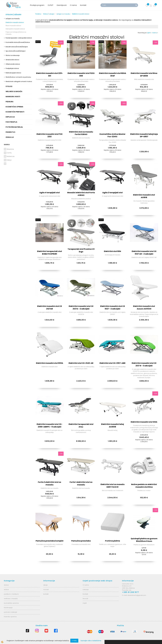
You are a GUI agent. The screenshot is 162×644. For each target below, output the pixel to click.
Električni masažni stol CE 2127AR (50, 307)
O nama (73, 5)
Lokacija (86, 590)
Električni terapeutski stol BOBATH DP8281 (49, 253)
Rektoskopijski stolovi (13, 73)
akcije (45, 585)
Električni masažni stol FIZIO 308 (81, 75)
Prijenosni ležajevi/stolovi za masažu (16, 33)
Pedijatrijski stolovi (12, 68)
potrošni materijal (10, 612)
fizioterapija (8, 608)
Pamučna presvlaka (81, 541)
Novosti (85, 599)
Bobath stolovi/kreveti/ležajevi (17, 47)
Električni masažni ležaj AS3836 (112, 425)
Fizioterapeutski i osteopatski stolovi (19, 38)
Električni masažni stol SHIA (144, 422)
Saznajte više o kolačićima (91, 641)
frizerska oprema (10, 617)
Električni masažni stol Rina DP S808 (144, 75)
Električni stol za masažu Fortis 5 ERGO (81, 133)
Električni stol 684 (112, 251)
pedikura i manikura (11, 594)
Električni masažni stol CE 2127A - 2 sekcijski (81, 307)
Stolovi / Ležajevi (49, 14)
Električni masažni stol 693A (50, 363)
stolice (6, 590)
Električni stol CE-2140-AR (81, 363)
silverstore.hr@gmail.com (137, 595)
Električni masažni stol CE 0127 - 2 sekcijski (113, 307)
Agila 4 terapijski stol (50, 193)
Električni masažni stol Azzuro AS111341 (144, 307)
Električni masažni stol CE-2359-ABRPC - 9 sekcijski (49, 425)
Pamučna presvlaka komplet (50, 541)
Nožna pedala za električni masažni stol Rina (144, 486)
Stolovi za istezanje (13, 55)
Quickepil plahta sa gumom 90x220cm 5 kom (144, 540)
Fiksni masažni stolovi (13, 26)
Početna (38, 14)
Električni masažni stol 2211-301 (49, 75)
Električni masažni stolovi (15, 22)
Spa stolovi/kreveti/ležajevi (16, 51)
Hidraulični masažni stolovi (15, 29)
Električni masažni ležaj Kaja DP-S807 (144, 135)
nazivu (155, 33)
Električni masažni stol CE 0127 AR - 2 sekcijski (144, 253)
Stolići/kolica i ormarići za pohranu (18, 77)
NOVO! (38, 42)
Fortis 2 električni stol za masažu (49, 483)
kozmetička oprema (11, 603)
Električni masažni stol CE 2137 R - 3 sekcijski (144, 364)
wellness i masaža (11, 599)
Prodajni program (37, 5)
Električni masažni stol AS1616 (144, 196)
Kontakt (83, 5)
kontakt (46, 594)
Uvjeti (85, 603)
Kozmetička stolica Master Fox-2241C (112, 135)
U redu (74, 641)
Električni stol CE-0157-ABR (112, 363)
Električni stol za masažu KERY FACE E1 (113, 486)
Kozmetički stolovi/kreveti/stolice (18, 42)
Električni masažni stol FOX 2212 (49, 135)
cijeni (149, 33)
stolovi (6, 585)
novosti (46, 590)
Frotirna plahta (112, 541)
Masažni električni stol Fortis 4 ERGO (81, 194)
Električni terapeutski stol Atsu (81, 425)
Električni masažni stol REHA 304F (113, 75)
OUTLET (50, 5)
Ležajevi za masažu (13, 19)
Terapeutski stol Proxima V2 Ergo (81, 250)
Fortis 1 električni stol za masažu (81, 483)
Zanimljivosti (62, 5)
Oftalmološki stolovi (13, 64)
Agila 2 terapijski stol (112, 193)
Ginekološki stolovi (12, 60)
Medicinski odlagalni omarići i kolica (19, 81)
